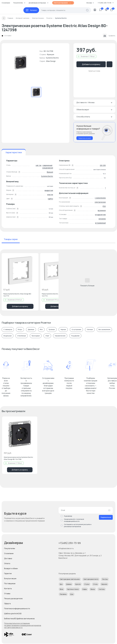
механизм (102, 219)
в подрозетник (100, 215)
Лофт (47, 336)
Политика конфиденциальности (17, 609)
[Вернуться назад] (4, 18)
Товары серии (11, 239)
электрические (100, 202)
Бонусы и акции (10, 578)
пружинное (102, 210)
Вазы (62, 589)
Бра (61, 584)
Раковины (63, 594)
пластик (50, 195)
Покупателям (10, 548)
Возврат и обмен (11, 568)
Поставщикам (10, 583)
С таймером (8, 330)
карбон (50, 199)
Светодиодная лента (91, 579)
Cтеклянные (22, 336)
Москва (90, 3)
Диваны (69, 584)
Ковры (85, 589)
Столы (95, 584)
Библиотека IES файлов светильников (19, 619)
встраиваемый (100, 223)
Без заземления (104, 330)
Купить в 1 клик (94, 71)
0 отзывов (8, 36)
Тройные (52, 330)
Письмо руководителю (13, 599)
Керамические (60, 336)
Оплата (7, 563)
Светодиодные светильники (70, 579)
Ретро (20, 330)
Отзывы (7, 593)
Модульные (8, 336)
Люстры (105, 579)
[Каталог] (31, 10)
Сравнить (109, 36)
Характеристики (14, 152)
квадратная (49, 190)
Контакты (8, 588)
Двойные (31, 330)
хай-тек (39, 165)
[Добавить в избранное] (35, 256)
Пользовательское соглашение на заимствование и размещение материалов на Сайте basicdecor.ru (23, 625)
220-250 (103, 165)
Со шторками (76, 330)
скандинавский (48, 168)
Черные (63, 330)
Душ (72, 594)
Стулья (87, 584)
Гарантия (8, 573)
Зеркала (104, 584)
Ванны (93, 589)
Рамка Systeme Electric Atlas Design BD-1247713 (17, 295)
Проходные (36, 336)
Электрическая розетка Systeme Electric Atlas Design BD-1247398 (18, 458)
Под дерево (75, 336)
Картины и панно (73, 589)
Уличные (90, 330)
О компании (6, 3)
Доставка (8, 558)
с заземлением (100, 198)
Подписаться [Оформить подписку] (106, 517)
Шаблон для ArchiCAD (13, 614)
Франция (50, 172)
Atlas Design (51, 61)
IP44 (41, 330)
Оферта (7, 604)
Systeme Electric (52, 58)
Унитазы (102, 589)
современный (47, 165)
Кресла (78, 584)
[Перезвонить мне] (94, 132)
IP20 (104, 206)
